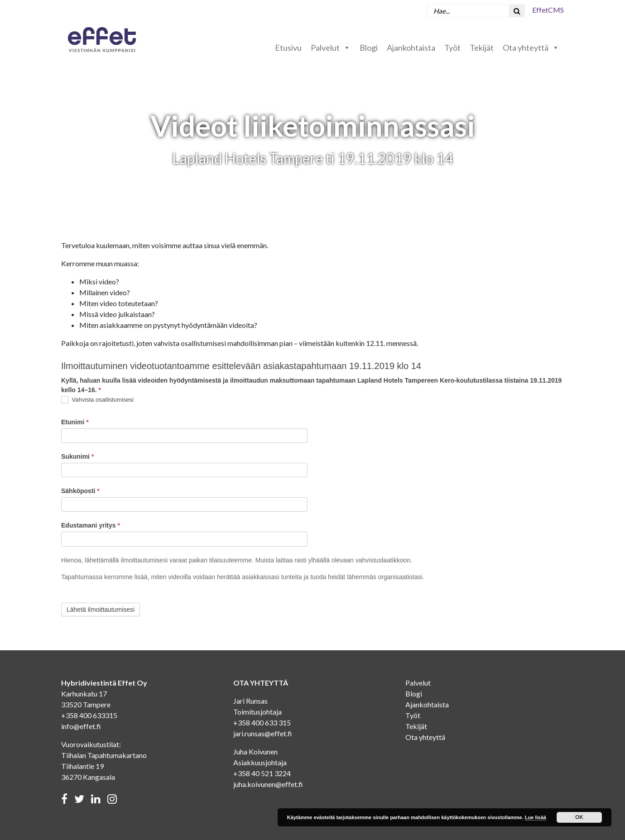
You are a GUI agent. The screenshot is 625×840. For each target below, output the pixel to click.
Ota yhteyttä (531, 48)
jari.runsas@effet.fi (263, 733)
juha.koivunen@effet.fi (268, 784)
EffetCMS (548, 10)
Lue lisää (536, 817)
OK (579, 817)
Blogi (369, 48)
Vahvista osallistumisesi (97, 400)
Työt (452, 48)
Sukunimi (77, 456)
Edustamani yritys (91, 525)
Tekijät (482, 48)
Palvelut (331, 48)
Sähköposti (80, 491)
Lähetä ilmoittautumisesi (101, 610)
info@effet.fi (81, 726)
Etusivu (288, 48)
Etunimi (75, 422)
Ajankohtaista (411, 48)
